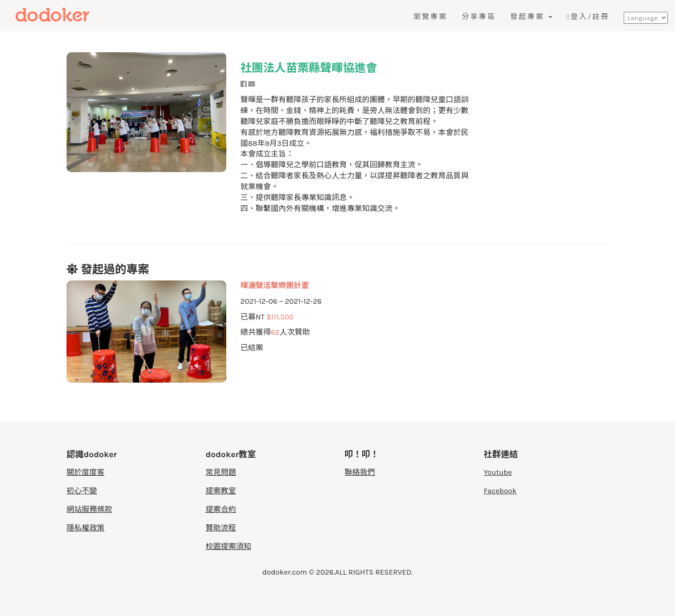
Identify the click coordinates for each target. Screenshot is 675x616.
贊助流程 (221, 528)
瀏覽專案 (430, 17)
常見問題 (221, 472)
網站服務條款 (89, 509)
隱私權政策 (86, 528)
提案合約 (221, 509)
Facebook (500, 491)
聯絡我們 (360, 472)
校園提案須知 (229, 546)
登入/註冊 (588, 17)
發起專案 (531, 17)
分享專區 (479, 17)
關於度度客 (86, 472)
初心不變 (82, 491)
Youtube (498, 472)
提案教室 (221, 491)
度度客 (75, 15)
